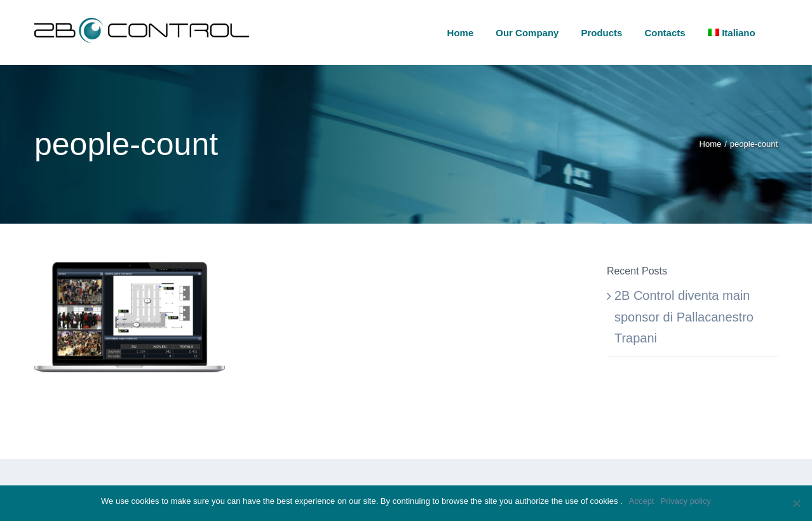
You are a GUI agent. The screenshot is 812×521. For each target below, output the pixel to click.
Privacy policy (685, 501)
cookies (605, 501)
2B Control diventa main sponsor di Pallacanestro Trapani (684, 317)
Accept (642, 501)
